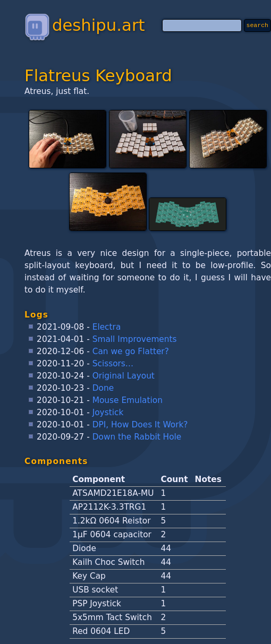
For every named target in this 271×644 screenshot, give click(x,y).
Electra (107, 327)
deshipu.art (84, 25)
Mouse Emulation (128, 400)
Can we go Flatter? (131, 351)
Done (103, 388)
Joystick (108, 413)
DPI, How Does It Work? (140, 425)
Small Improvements (135, 339)
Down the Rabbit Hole (137, 437)
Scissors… (113, 364)
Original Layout (124, 376)
